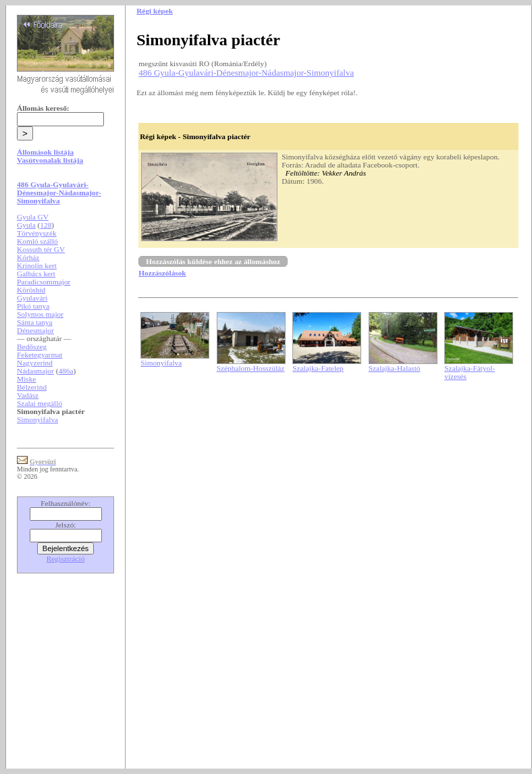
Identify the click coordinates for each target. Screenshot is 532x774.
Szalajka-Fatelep (318, 368)
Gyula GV (33, 217)
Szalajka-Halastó (395, 368)
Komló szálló (37, 241)
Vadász (28, 395)
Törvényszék (37, 233)
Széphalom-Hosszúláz (251, 368)
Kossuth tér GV (41, 249)
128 (46, 225)
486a (65, 371)
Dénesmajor (35, 330)
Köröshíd (31, 290)
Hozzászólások (162, 273)
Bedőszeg (32, 346)
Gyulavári (32, 298)
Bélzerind (32, 387)
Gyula (26, 225)
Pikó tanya (33, 306)
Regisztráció (66, 559)
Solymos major (40, 314)
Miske (26, 379)
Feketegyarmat (39, 355)
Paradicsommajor (44, 282)
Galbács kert (36, 274)
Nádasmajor (35, 371)
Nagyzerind (35, 363)
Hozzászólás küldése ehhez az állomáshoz (213, 261)
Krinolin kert (37, 265)
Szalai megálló (39, 403)
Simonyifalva (37, 419)
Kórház (28, 257)
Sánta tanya (35, 322)
